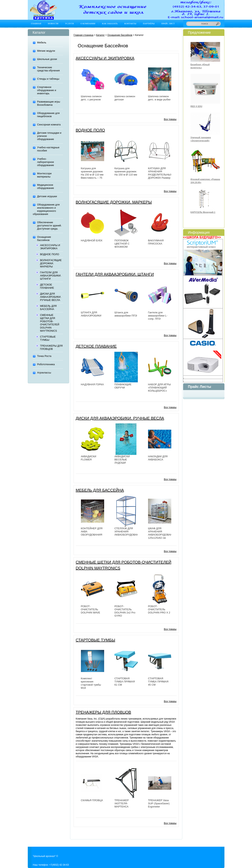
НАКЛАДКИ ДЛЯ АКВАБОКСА (158, 458)
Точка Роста (44, 356)
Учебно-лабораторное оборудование (46, 162)
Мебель (42, 42)
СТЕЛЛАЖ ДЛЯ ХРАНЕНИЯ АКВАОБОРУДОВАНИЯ (128, 532)
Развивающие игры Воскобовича (49, 103)
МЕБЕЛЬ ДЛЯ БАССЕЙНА (48, 308)
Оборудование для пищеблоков (48, 115)
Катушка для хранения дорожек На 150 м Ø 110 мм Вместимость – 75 (92, 173)
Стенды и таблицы (48, 79)
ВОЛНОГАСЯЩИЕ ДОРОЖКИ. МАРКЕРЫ (51, 263)
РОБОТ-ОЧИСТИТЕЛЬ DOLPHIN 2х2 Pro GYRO (125, 611)
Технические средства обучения (49, 69)
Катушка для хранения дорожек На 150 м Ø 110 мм (126, 171)
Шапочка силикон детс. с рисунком (91, 98)
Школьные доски (47, 59)
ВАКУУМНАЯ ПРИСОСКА (156, 242)
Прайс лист (168, 23)
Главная (36, 23)
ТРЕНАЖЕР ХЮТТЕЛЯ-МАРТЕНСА (122, 803)
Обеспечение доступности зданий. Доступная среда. (50, 225)
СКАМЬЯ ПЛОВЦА (92, 800)
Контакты (130, 23)
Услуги (69, 23)
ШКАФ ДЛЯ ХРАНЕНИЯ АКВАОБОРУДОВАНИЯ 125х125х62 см (162, 533)
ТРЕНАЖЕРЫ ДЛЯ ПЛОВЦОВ (51, 347)
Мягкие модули (46, 51)
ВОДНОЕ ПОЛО (50, 254)
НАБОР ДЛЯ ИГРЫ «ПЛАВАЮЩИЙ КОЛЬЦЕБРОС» (159, 388)
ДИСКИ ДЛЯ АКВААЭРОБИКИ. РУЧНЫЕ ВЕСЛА (51, 297)
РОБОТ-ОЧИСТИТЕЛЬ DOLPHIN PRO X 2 (159, 609)
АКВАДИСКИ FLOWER (89, 458)
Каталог (100, 35)
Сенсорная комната (49, 125)
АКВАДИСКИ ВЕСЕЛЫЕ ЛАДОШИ (122, 460)
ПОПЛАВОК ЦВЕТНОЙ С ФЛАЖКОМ (122, 244)
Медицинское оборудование (46, 186)
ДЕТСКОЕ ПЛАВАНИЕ (47, 286)
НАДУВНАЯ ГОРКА (92, 384)
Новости (53, 23)
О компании (88, 23)
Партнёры (149, 23)
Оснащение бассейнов (44, 238)
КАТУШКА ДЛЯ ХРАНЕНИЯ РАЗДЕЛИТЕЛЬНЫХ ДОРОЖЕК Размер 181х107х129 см (160, 175)
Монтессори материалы (44, 175)
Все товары (170, 119)
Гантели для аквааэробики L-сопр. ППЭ (158, 316)
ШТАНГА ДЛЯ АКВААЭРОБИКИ (91, 314)
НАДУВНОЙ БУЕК (92, 240)
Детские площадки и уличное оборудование (49, 136)
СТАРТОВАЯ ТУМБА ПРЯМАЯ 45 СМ (158, 682)
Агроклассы (44, 373)
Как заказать (110, 23)
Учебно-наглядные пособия (48, 149)
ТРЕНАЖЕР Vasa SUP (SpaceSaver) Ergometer (159, 803)
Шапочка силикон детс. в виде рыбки (159, 98)
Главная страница (84, 35)
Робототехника (46, 364)
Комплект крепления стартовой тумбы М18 (91, 683)
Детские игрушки (47, 196)
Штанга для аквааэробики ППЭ (126, 314)
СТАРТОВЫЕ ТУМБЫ (48, 338)
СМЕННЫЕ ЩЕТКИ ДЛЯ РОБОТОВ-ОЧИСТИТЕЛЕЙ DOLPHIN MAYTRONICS (50, 323)
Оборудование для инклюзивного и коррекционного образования (46, 209)
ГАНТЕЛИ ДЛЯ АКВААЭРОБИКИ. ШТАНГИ (51, 276)
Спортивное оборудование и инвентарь (47, 90)
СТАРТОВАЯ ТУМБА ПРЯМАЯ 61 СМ (125, 682)
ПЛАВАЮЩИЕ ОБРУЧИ (123, 386)
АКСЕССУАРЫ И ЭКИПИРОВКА (50, 247)
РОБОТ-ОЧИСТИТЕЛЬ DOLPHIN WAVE (91, 609)
